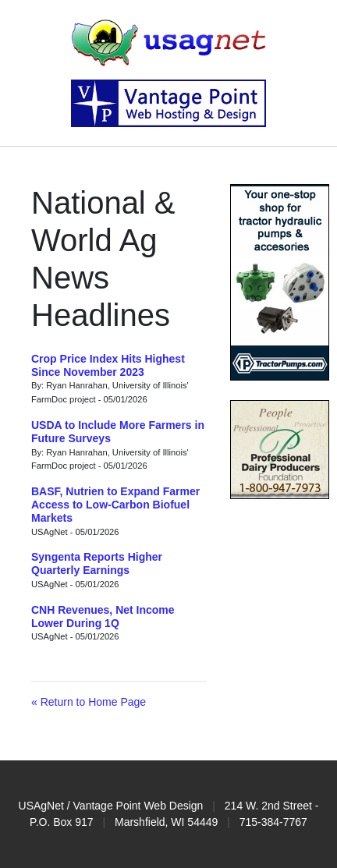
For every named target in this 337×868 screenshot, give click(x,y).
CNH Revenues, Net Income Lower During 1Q (103, 616)
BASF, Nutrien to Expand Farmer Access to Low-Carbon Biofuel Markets (115, 505)
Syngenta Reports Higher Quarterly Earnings (97, 563)
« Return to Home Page (89, 702)
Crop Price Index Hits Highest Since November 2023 (108, 365)
